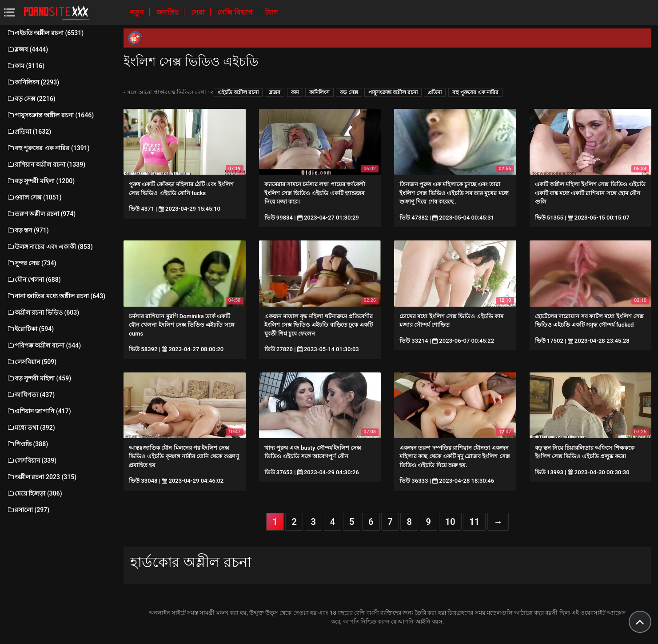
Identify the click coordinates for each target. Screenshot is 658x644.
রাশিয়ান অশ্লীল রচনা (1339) (46, 164)
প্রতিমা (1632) (29, 132)
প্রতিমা (435, 92)
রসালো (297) (28, 510)
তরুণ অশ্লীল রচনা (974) (41, 214)
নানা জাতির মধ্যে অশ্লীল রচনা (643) (56, 296)
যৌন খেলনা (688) (34, 280)
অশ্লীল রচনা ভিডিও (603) (43, 312)
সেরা (199, 12)
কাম (295, 92)
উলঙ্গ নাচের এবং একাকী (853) (50, 247)
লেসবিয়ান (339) (32, 460)
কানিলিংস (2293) (33, 82)
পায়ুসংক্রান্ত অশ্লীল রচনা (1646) (50, 115)
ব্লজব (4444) (27, 49)
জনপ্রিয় (168, 12)
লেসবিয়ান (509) (32, 362)
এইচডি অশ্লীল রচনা (238, 92)
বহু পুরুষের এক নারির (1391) (48, 148)
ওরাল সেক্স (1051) (34, 197)
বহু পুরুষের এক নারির (475, 92)
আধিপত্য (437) (31, 395)
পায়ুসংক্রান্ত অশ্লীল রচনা (393, 92)
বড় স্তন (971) (28, 230)
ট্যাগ (271, 12)
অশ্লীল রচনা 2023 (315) (42, 477)
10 (450, 522)
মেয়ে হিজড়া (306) (34, 493)
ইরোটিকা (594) (30, 329)
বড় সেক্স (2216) (31, 99)
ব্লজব (275, 92)
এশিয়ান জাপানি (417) (39, 411)
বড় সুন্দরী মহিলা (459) (39, 378)
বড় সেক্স (349, 92)
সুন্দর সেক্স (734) (32, 263)
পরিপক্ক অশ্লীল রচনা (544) (44, 345)
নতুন (138, 12)
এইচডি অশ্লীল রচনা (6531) (45, 33)
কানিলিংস (319, 92)
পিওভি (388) (27, 444)
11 (474, 522)
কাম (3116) (26, 66)
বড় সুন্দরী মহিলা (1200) (41, 181)
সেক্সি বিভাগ (236, 12)
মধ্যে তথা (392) (31, 428)
